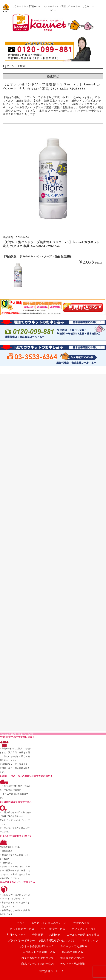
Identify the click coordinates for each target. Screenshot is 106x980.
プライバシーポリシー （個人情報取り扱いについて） (42, 941)
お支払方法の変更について (38, 958)
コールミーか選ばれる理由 (83, 935)
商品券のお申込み (73, 952)
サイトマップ (90, 941)
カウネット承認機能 (72, 964)
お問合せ (55, 935)
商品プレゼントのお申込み (38, 964)
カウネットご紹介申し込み (39, 952)
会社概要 (38, 935)
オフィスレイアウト (84, 929)
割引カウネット (16, 935)
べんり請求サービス (53, 929)
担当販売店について (72, 958)
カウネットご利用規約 (74, 947)
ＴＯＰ (21, 923)
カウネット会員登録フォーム (36, 947)
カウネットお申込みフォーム (49, 923)
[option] (53, 179)
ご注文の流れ (81, 923)
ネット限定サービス (22, 929)
